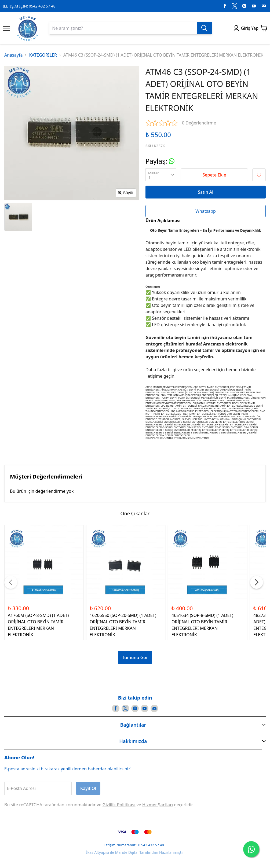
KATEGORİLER (43, 55)
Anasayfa (13, 55)
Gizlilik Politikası (119, 805)
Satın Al (205, 192)
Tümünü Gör (135, 657)
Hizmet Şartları (158, 805)
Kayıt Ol (88, 788)
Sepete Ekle (214, 175)
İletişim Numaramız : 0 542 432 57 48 (134, 845)
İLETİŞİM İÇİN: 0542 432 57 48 (29, 6)
